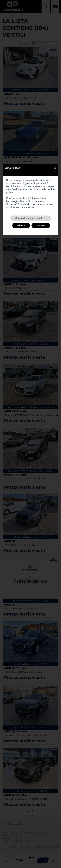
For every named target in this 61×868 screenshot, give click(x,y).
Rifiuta (21, 226)
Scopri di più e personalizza (31, 218)
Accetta (41, 226)
